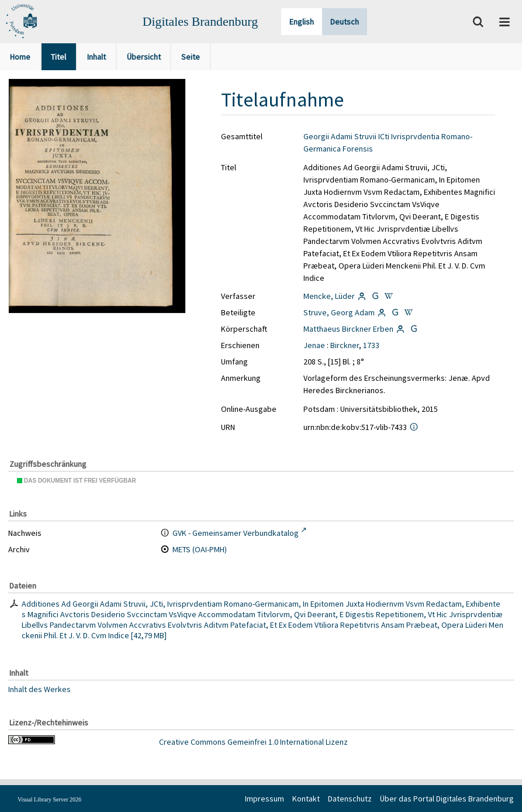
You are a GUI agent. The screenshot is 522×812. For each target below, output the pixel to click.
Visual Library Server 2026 (49, 799)
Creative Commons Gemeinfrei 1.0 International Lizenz (253, 742)
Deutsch (345, 22)
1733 (371, 345)
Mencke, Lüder (329, 296)
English (302, 22)
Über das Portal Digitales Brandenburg (447, 799)
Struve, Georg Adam (339, 312)
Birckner (345, 345)
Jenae (314, 345)
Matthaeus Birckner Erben (348, 329)
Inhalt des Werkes (39, 689)
